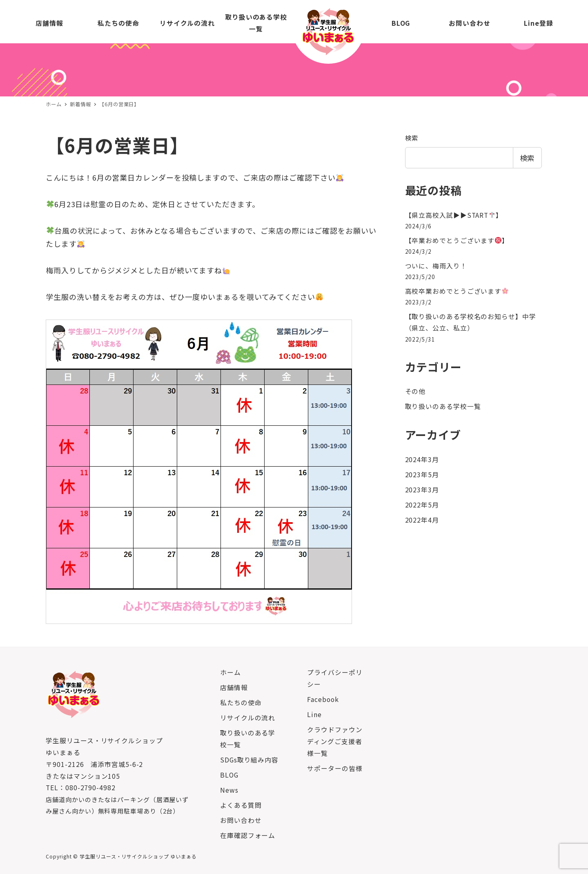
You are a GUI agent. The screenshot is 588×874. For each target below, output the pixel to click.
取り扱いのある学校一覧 (443, 406)
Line (314, 714)
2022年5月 (422, 505)
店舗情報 (234, 687)
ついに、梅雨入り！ (436, 266)
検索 (412, 138)
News (229, 790)
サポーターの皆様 (335, 768)
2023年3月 (422, 490)
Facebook (323, 699)
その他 (415, 391)
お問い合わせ (241, 820)
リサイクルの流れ (248, 718)
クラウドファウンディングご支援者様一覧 (335, 741)
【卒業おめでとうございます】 (457, 240)
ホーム (231, 672)
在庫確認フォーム (248, 835)
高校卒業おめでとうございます (457, 291)
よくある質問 (241, 805)
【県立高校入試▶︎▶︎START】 (454, 215)
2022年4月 (422, 520)
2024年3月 (422, 459)
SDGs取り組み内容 (249, 760)
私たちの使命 (241, 703)
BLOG (229, 775)
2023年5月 (422, 475)
